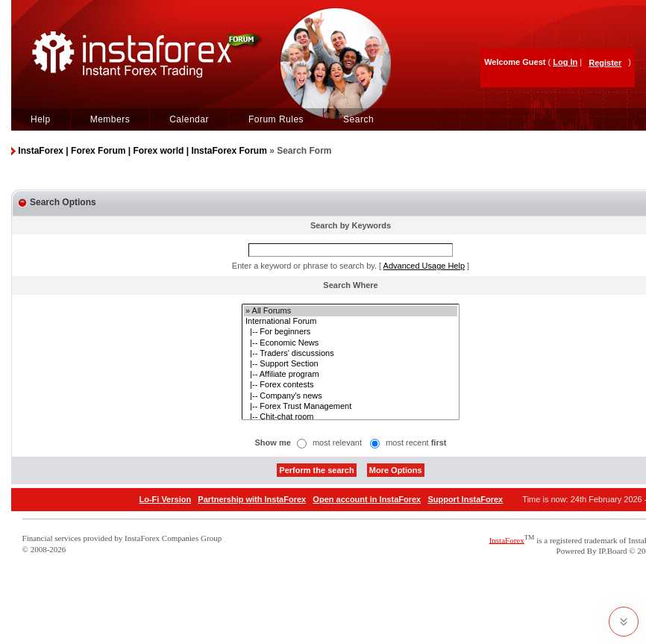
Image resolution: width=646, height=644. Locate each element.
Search (358, 119)
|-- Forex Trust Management (351, 407)
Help (41, 119)
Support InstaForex (465, 499)
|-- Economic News (351, 343)
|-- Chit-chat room (351, 417)
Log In (565, 62)
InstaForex (507, 540)
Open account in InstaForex (367, 499)
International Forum (351, 322)
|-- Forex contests (351, 385)
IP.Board (612, 551)
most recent (416, 443)
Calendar (189, 119)
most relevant (337, 443)
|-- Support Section (351, 364)
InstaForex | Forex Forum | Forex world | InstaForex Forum (142, 151)
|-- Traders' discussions (351, 354)
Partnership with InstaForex (252, 499)
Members (110, 119)
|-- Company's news (351, 396)
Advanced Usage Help (424, 266)
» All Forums (351, 311)
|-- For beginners (351, 332)
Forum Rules (276, 119)
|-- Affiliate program (351, 375)
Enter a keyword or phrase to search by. (304, 266)
